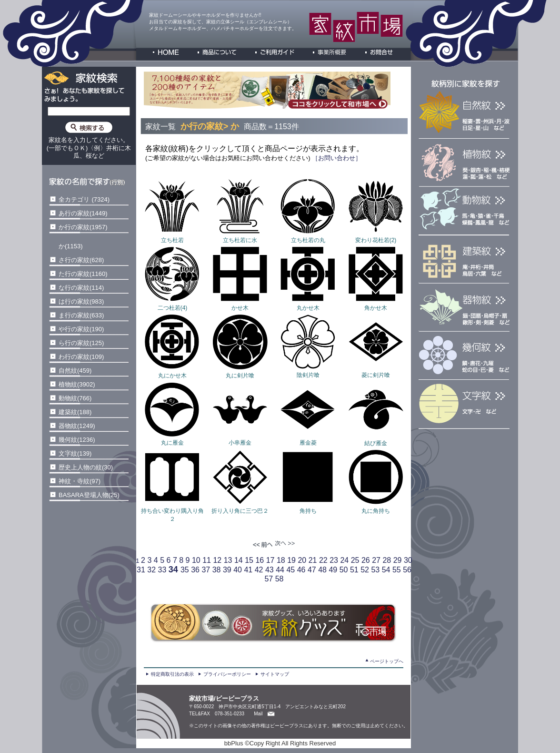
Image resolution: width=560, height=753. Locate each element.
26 (366, 560)
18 (281, 560)
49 (333, 570)
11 (207, 560)
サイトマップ (275, 674)
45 (290, 570)
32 (151, 570)
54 (386, 570)
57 (269, 579)
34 (173, 570)
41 (248, 570)
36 (195, 570)
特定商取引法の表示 (172, 674)
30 (408, 560)
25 (355, 560)
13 (228, 560)
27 (376, 560)
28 (387, 560)
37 (206, 570)
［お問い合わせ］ (336, 158)
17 (270, 560)
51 (354, 570)
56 (407, 570)
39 (227, 570)
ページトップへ (387, 661)
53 (375, 570)
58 (280, 579)
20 (302, 560)
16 (260, 560)
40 (238, 570)
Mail (258, 714)
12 (217, 560)
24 (344, 560)
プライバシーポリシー (227, 674)
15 (249, 560)
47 (312, 570)
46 (301, 570)
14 (239, 560)
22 (323, 560)
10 (196, 560)
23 (334, 560)
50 (344, 570)
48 (322, 570)
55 (397, 570)
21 (313, 560)
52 (365, 570)
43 (270, 570)
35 (185, 570)
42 (259, 570)
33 (162, 570)
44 (280, 570)
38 (217, 570)
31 (141, 570)
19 (291, 560)
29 (398, 560)
